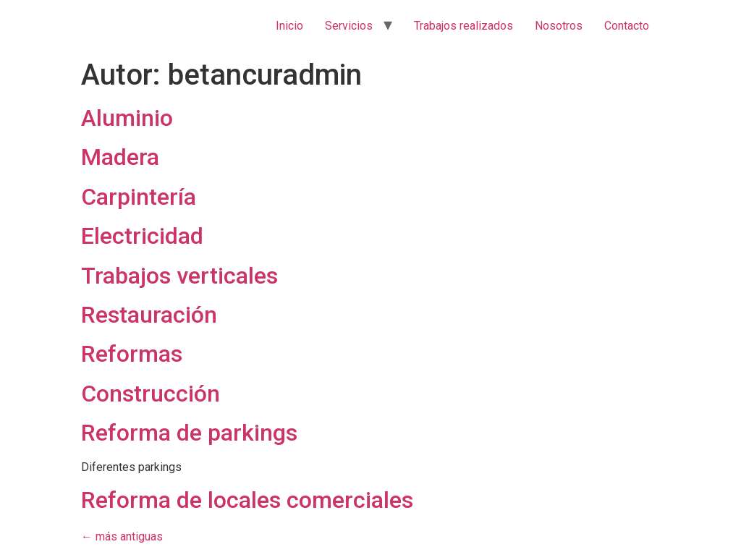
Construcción (151, 394)
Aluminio (127, 118)
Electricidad (142, 236)
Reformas (132, 354)
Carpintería (139, 197)
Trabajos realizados (463, 26)
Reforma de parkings (189, 433)
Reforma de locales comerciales (247, 500)
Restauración (149, 315)
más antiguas (122, 536)
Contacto (627, 26)
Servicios (349, 26)
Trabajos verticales (179, 276)
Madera (120, 157)
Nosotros (559, 26)
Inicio (289, 26)
